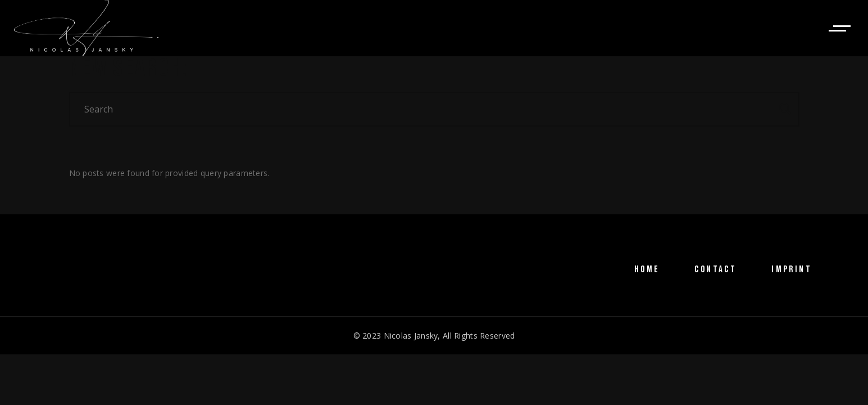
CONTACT (715, 269)
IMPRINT (792, 269)
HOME (647, 269)
